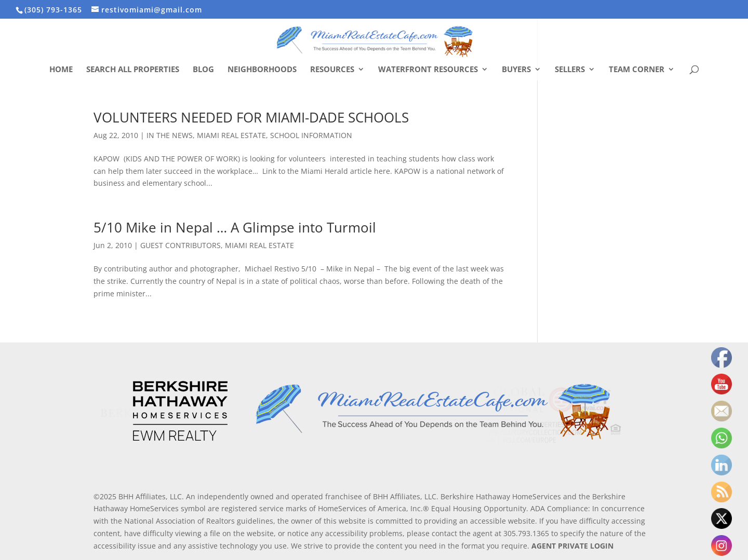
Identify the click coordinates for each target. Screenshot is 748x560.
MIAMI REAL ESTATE (231, 135)
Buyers (516, 70)
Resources (332, 70)
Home (61, 70)
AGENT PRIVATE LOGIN (572, 546)
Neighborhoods (262, 70)
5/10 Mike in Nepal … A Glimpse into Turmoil (235, 227)
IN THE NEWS (170, 135)
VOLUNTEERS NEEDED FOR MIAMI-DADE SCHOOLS (251, 117)
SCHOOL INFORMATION (311, 135)
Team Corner (637, 70)
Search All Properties (133, 70)
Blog (203, 70)
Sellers (570, 70)
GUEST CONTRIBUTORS (181, 245)
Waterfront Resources (428, 70)
